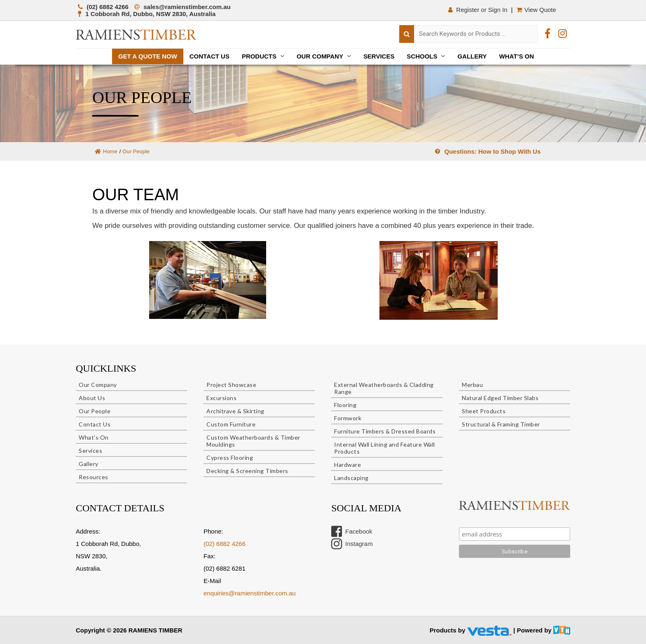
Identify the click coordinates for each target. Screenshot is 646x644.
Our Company (320, 56)
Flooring (345, 405)
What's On (94, 437)
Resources (94, 477)
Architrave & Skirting (235, 411)
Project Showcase (231, 385)
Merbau (472, 385)
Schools (422, 56)
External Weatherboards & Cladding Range (384, 388)
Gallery (472, 56)
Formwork (348, 418)
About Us (92, 398)
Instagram (352, 544)
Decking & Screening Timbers (247, 471)
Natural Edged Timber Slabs (500, 398)
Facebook (352, 532)
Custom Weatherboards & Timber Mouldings (253, 441)
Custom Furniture (231, 424)
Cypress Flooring (230, 458)
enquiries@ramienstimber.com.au (250, 593)
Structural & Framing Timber (501, 424)
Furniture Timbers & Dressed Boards (385, 431)
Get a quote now (147, 56)
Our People (95, 411)
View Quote (537, 10)
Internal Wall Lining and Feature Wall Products (385, 448)
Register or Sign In (477, 10)
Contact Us (209, 56)
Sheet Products (484, 411)
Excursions (221, 398)
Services (379, 56)
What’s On (517, 56)
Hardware (348, 465)
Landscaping (351, 478)
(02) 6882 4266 (225, 544)
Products (259, 56)
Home (106, 151)
